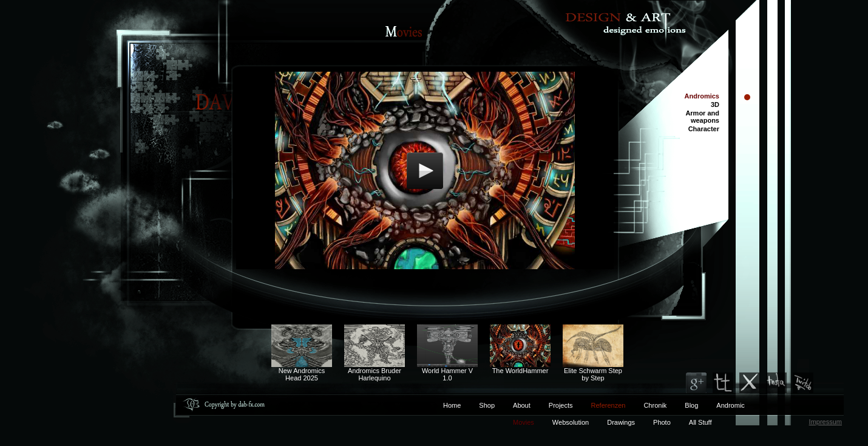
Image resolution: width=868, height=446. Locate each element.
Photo (662, 422)
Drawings (621, 422)
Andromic (730, 405)
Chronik (655, 405)
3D (715, 105)
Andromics (702, 96)
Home (452, 405)
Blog (691, 405)
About (522, 405)
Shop (487, 405)
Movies (524, 422)
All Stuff (700, 422)
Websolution (571, 422)
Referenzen (599, 405)
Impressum (826, 422)
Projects (561, 405)
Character (704, 129)
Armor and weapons (702, 117)
